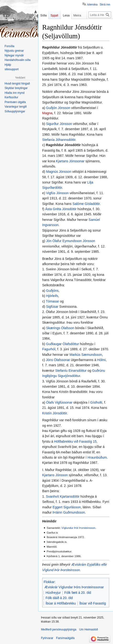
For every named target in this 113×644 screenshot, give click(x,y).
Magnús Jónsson (59, 172)
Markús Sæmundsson (86, 355)
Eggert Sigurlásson (67, 507)
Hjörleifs (52, 296)
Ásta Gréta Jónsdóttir (61, 209)
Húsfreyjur (53, 593)
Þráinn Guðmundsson (69, 512)
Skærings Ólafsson (60, 328)
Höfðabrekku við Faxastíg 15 (75, 441)
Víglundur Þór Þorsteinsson (78, 528)
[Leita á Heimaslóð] (100, 24)
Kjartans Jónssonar (70, 161)
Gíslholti (96, 402)
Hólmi (101, 360)
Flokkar (49, 582)
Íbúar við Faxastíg (93, 603)
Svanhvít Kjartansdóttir (63, 496)
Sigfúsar (52, 307)
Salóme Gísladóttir (86, 204)
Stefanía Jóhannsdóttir (59, 140)
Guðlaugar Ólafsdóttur (62, 344)
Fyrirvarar (47, 638)
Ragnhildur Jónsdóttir (63, 145)
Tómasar (52, 301)
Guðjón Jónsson (58, 108)
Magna (47, 113)
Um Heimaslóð (89, 629)
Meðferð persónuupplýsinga (59, 629)
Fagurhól (49, 349)
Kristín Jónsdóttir (55, 413)
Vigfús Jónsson (57, 193)
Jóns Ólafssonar (58, 360)
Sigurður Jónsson (59, 124)
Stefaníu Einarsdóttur (71, 371)
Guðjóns (52, 291)
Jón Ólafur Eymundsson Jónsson (70, 241)
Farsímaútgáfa (65, 638)
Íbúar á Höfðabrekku (61, 603)
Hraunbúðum (97, 457)
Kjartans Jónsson (55, 475)
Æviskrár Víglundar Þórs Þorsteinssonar (74, 587)
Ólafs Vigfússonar (59, 402)
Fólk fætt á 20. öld (78, 593)
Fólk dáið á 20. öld (59, 598)
